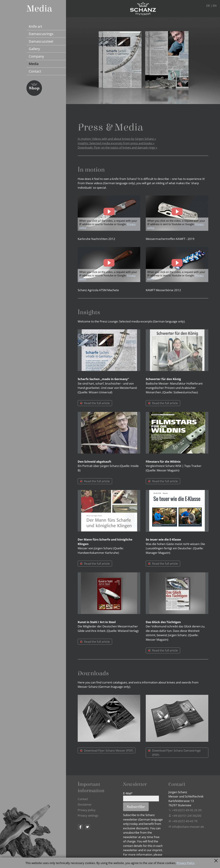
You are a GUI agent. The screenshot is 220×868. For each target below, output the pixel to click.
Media (34, 64)
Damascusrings (41, 34)
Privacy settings (88, 815)
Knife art (35, 26)
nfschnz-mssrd (188, 827)
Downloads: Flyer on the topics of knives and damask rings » (117, 147)
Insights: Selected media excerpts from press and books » (116, 143)
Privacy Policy (186, 863)
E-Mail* (128, 793)
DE (208, 6)
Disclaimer (85, 804)
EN (215, 6)
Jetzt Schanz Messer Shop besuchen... (34, 88)
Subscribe (136, 807)
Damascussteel (41, 41)
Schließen (216, 861)
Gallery (34, 49)
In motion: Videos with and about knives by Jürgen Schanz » (117, 139)
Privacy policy (87, 810)
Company (36, 56)
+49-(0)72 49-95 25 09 (187, 810)
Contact (35, 71)
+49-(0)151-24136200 (187, 816)
